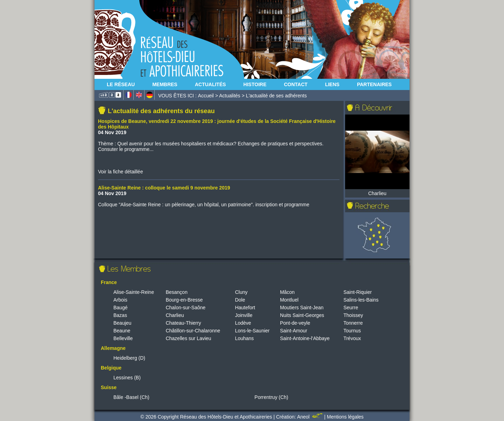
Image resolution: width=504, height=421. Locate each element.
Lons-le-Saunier (252, 331)
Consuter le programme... (126, 149)
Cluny (241, 292)
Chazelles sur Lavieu (188, 338)
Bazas (120, 315)
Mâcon (287, 292)
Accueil (206, 96)
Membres (165, 84)
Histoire (255, 84)
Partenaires (374, 84)
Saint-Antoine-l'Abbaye (305, 338)
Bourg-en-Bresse (184, 300)
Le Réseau (121, 84)
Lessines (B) (127, 378)
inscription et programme (282, 205)
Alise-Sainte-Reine (134, 292)
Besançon (176, 292)
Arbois (120, 300)
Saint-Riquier (358, 292)
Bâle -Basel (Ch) (131, 397)
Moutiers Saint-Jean (302, 308)
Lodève (243, 323)
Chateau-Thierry (183, 323)
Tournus (352, 331)
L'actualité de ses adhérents (276, 96)
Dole (240, 300)
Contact (296, 84)
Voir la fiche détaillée (120, 172)
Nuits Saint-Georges (302, 315)
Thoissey (353, 315)
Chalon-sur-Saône (185, 308)
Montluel (289, 300)
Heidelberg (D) (129, 358)
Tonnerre (353, 323)
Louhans (244, 338)
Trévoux (352, 338)
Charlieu (175, 315)
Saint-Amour (294, 331)
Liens (332, 84)
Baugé (120, 308)
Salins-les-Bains (361, 300)
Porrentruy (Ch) (271, 397)
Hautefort (245, 308)
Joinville (244, 315)
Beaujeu (122, 323)
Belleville (123, 338)
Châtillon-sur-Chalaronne (193, 331)
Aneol (311, 417)
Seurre (351, 308)
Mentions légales (345, 417)
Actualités (211, 84)
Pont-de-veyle (295, 323)
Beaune (122, 331)
